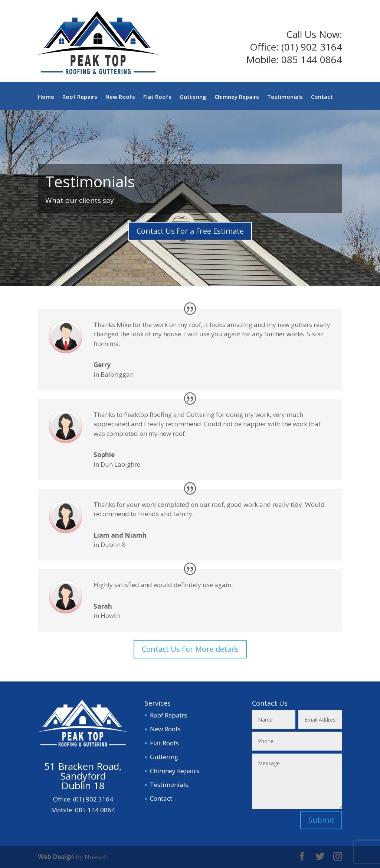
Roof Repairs (80, 97)
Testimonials (285, 97)
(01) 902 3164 (312, 47)
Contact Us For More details (190, 649)
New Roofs (120, 97)
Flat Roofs (157, 97)
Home (46, 97)
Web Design (56, 857)
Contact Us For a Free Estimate (190, 231)
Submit (321, 820)
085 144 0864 (312, 59)
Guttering (193, 97)
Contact (322, 97)
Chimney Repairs (237, 97)
